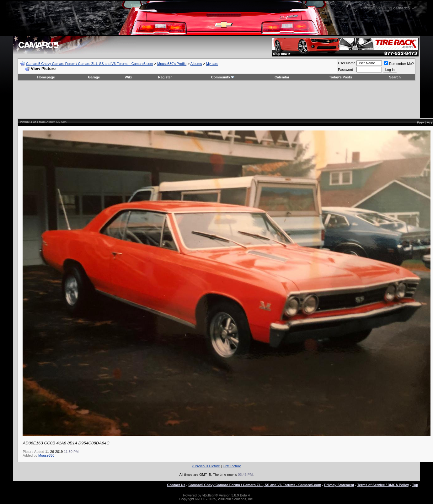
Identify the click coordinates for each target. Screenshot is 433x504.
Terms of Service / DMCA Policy (383, 485)
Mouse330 (46, 455)
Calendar (282, 77)
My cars (212, 64)
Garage (94, 77)
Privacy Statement (339, 485)
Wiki (128, 77)
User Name (347, 63)
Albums (196, 64)
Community (223, 77)
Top (415, 485)
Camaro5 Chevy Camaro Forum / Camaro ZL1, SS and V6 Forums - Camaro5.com (90, 64)
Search (395, 77)
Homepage (46, 77)
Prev (420, 122)
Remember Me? (399, 64)
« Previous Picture (206, 466)
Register (165, 77)
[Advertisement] (216, 99)
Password (345, 70)
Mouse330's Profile (172, 64)
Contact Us (176, 485)
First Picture (232, 466)
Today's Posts (341, 77)
